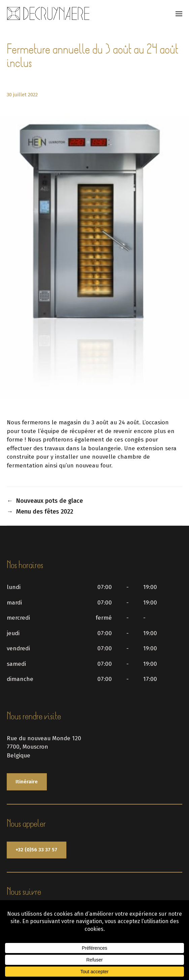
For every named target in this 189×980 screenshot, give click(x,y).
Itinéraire (27, 782)
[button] (179, 13)
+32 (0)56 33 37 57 (36, 850)
